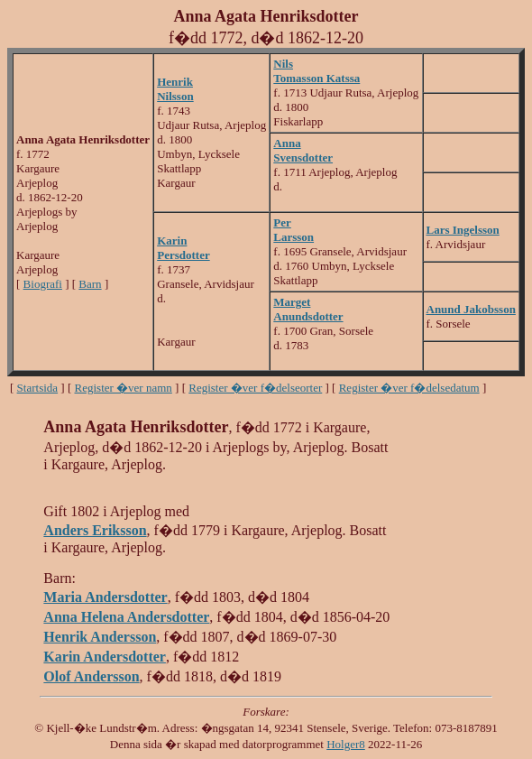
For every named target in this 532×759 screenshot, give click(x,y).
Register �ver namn (124, 388)
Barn (90, 284)
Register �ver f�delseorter (255, 388)
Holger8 (346, 744)
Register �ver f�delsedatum (409, 388)
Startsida (38, 388)
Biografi (43, 284)
